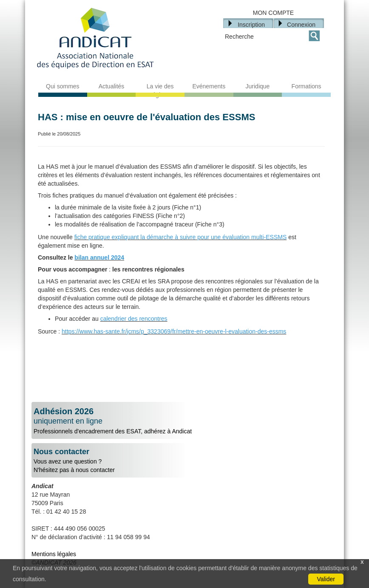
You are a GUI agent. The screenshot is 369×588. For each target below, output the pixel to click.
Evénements (209, 86)
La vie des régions (160, 90)
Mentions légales (54, 554)
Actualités (112, 86)
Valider (326, 579)
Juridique (258, 86)
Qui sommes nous (63, 90)
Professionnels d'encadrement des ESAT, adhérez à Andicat (184, 421)
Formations (307, 86)
